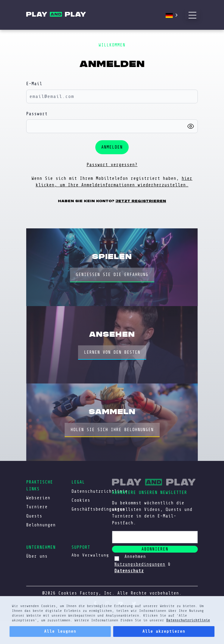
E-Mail (34, 84)
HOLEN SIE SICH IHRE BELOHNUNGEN (112, 430)
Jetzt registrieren (141, 201)
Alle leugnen (60, 631)
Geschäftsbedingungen (98, 509)
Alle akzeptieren (164, 631)
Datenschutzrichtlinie (188, 620)
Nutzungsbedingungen (140, 564)
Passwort (37, 114)
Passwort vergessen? (112, 165)
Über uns (37, 556)
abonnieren (155, 549)
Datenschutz (129, 571)
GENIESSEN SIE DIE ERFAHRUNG (112, 275)
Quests (34, 516)
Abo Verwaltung (90, 555)
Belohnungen (41, 525)
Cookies (81, 500)
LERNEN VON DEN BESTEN (112, 352)
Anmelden (112, 147)
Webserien (38, 498)
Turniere (37, 507)
